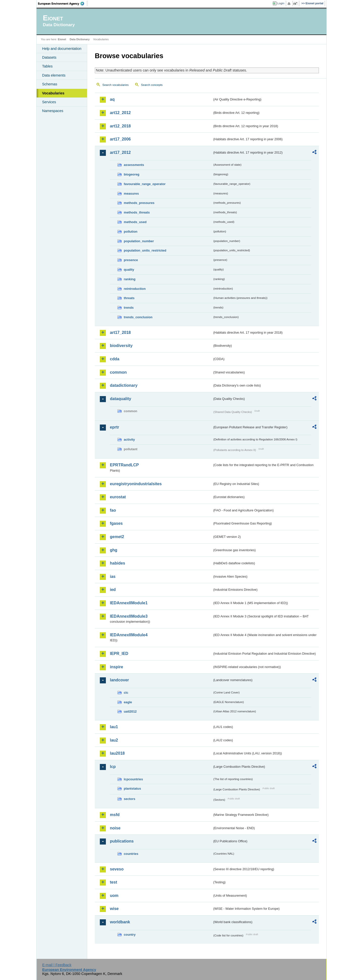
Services (49, 102)
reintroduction (135, 289)
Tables (47, 66)
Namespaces (53, 111)
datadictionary (124, 385)
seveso (117, 869)
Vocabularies (53, 93)
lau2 (114, 740)
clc (126, 693)
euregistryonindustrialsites (136, 484)
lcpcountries (133, 779)
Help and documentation (62, 49)
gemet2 (117, 537)
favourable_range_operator (145, 184)
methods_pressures (139, 203)
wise (114, 909)
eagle (128, 702)
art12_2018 (120, 126)
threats (129, 298)
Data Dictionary (80, 39)
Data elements (54, 75)
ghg (114, 550)
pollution (131, 232)
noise (115, 828)
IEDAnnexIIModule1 (129, 603)
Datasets (49, 57)
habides (117, 563)
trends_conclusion (138, 317)
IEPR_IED (119, 654)
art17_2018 (120, 332)
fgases (116, 523)
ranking (130, 279)
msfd (115, 815)
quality (129, 270)
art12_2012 (120, 113)
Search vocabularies (115, 85)
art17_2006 (120, 139)
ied (113, 590)
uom (114, 896)
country (130, 935)
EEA (63, 4)
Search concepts (152, 85)
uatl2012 (130, 711)
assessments (134, 165)
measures (131, 194)
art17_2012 (120, 152)
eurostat (118, 497)
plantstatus (132, 789)
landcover (119, 680)
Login (281, 3)
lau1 (114, 727)
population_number (139, 241)
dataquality (120, 399)
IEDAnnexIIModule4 (129, 635)
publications (122, 841)
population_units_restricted (145, 250)
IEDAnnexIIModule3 (129, 616)
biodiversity (121, 346)
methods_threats (137, 212)
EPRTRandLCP (124, 465)
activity (129, 440)
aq (112, 99)
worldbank (120, 922)
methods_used (135, 222)
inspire (116, 667)
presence (131, 260)
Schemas (50, 84)
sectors (130, 799)
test (113, 882)
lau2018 (117, 753)
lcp (113, 767)
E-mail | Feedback (57, 965)
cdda (115, 359)
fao (113, 510)
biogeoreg (132, 174)
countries (131, 854)
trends (129, 308)
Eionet (62, 39)
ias (113, 576)
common (118, 372)
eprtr (114, 427)
